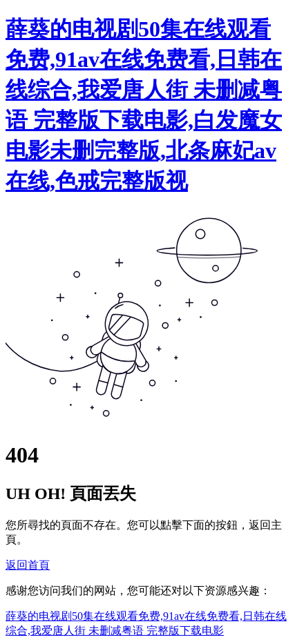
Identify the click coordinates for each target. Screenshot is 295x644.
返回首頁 (28, 565)
